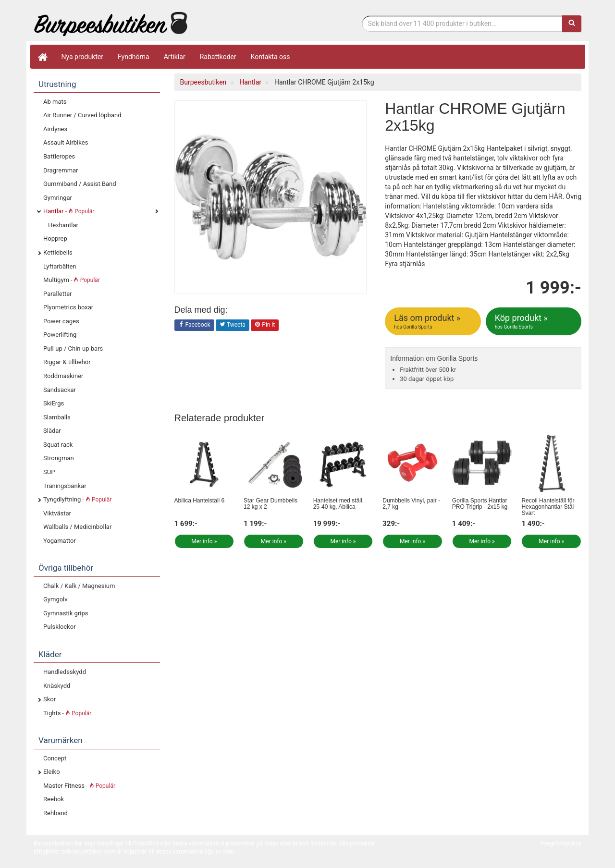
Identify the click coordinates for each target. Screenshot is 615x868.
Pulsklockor (60, 627)
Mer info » (204, 541)
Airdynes (55, 129)
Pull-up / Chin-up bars (73, 348)
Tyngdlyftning (77, 499)
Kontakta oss (271, 57)
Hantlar (69, 211)
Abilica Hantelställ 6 (200, 501)
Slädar (52, 431)
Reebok (54, 799)
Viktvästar (57, 513)
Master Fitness (79, 786)
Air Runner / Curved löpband (82, 115)
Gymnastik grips (66, 613)
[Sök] (572, 24)
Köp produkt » (534, 321)
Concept (55, 758)
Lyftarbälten (60, 266)
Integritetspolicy (561, 844)
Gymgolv (55, 599)
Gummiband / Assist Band (80, 184)
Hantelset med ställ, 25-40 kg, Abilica (338, 504)
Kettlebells (58, 252)
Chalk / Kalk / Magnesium (79, 586)
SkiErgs (54, 403)
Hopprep (55, 238)
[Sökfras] (462, 24)
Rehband (55, 813)
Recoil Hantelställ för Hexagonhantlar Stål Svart (548, 507)
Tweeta (233, 325)
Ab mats (55, 102)
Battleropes (59, 156)
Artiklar (175, 57)
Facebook (194, 325)
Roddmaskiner (63, 376)
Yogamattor (60, 541)
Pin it (265, 325)
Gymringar (58, 198)
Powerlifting (60, 335)
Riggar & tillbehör (67, 362)
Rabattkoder (218, 57)
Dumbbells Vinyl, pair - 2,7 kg (411, 504)
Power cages (61, 321)
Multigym (72, 280)
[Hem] (42, 57)
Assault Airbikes (66, 142)
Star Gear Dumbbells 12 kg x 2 (271, 504)
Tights (67, 713)
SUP (49, 472)
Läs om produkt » (433, 321)
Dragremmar (61, 170)
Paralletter (57, 294)
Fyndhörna (134, 57)
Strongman (59, 458)
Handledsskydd (65, 672)
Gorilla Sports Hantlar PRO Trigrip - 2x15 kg (480, 504)
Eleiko (52, 772)
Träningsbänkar (65, 486)
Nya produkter (83, 57)
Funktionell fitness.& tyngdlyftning (111, 23)
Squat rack (58, 445)
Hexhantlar (63, 225)
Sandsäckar (60, 390)
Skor (49, 699)
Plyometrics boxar (68, 307)
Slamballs (57, 417)
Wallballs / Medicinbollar (77, 527)
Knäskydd (57, 686)
